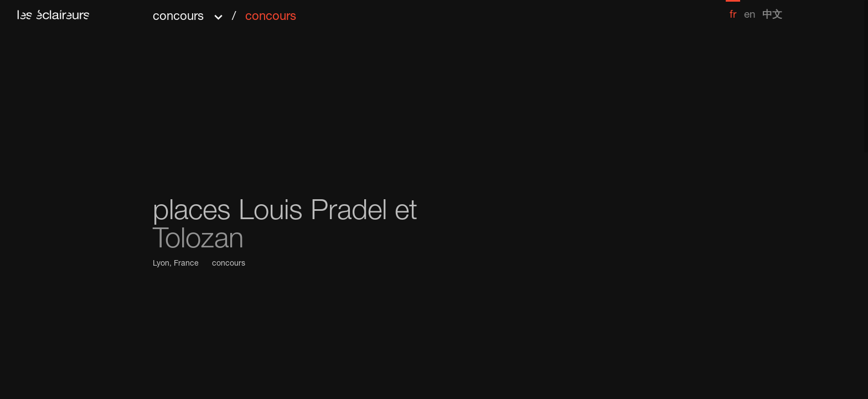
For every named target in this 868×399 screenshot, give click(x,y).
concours (229, 264)
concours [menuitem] (271, 17)
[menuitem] (733, 10)
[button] (224, 13)
